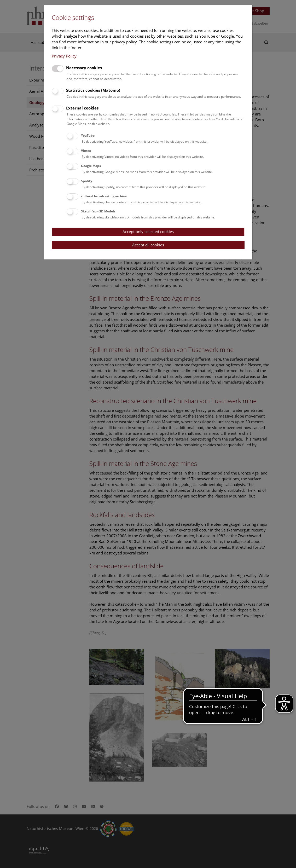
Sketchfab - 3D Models (98, 211)
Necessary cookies (84, 68)
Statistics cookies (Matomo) (93, 90)
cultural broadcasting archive (104, 196)
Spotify (87, 181)
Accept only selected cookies (148, 232)
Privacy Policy (64, 56)
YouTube (88, 135)
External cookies (82, 108)
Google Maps (91, 166)
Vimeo (86, 151)
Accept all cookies (148, 245)
